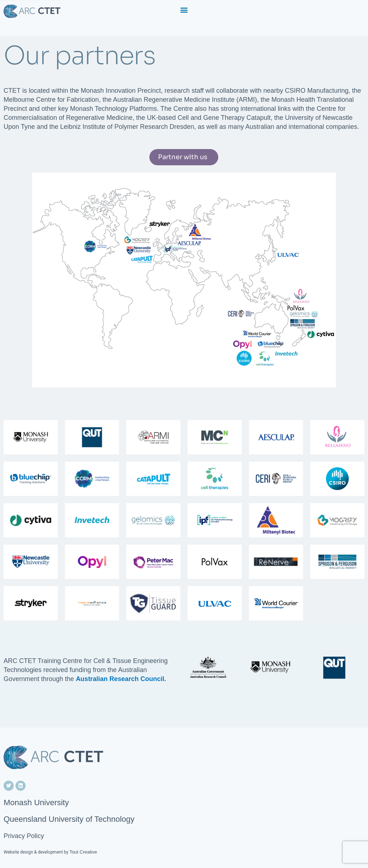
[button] (184, 10)
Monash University (36, 802)
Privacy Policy (24, 836)
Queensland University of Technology (69, 819)
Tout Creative (83, 852)
